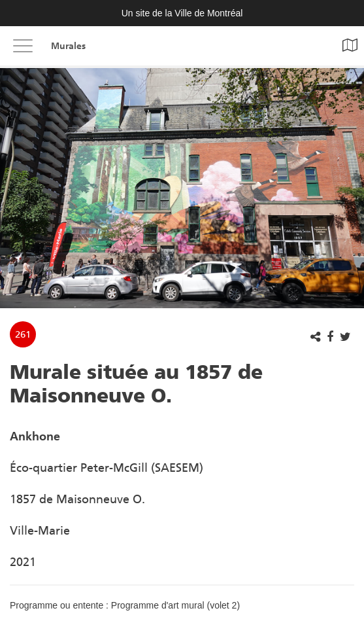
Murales (68, 46)
